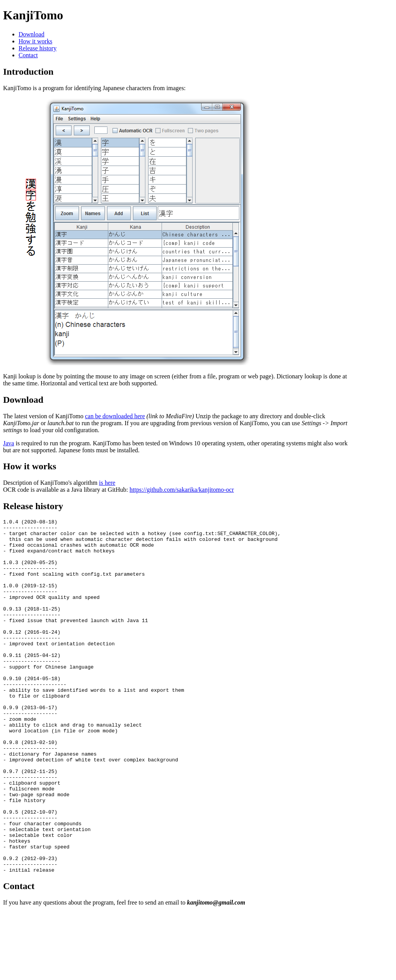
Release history (38, 48)
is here (107, 483)
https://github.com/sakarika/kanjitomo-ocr (182, 490)
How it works (35, 41)
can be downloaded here (115, 416)
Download (32, 34)
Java (9, 443)
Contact (28, 55)
